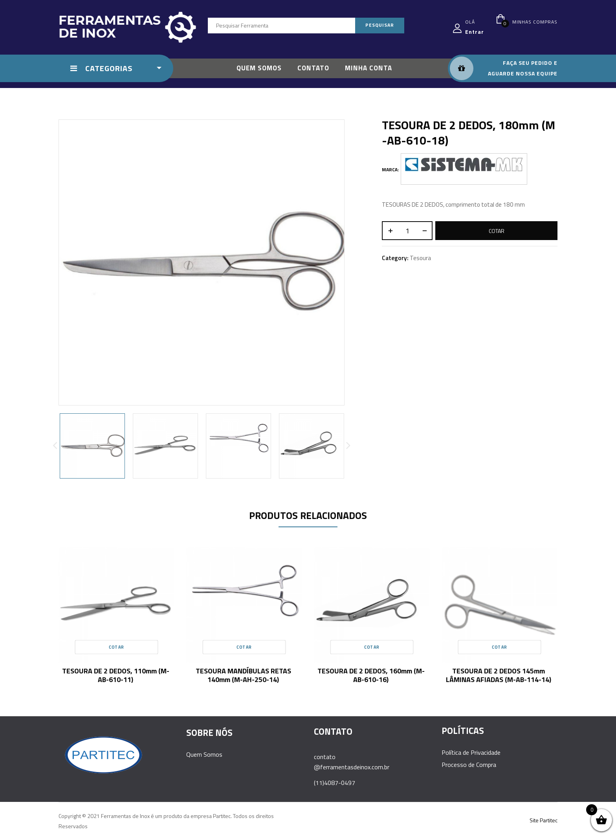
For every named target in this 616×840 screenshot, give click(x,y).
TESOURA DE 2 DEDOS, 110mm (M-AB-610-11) (116, 675)
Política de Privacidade (471, 752)
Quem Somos (204, 754)
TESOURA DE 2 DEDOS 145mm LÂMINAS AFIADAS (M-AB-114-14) (499, 675)
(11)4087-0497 (335, 783)
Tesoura (420, 258)
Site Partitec (544, 820)
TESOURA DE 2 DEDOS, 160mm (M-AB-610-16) (371, 675)
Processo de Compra (469, 765)
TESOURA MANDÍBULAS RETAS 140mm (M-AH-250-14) (243, 675)
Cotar (497, 231)
